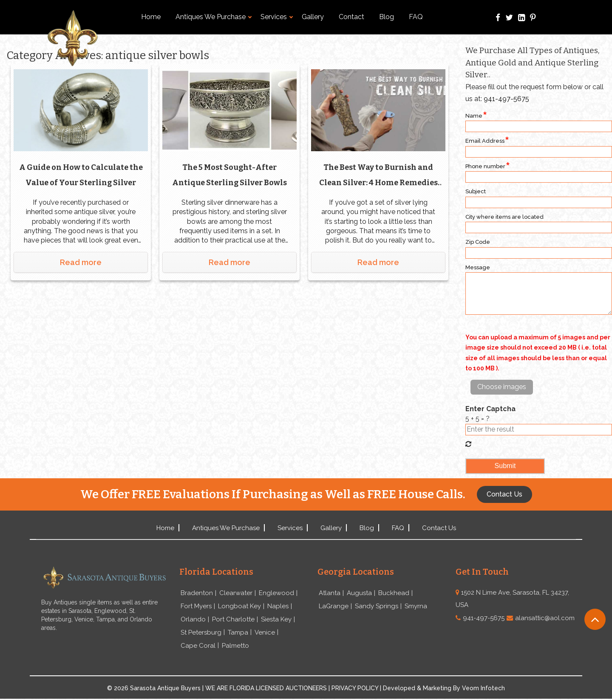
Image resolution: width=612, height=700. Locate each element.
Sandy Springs (377, 607)
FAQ (416, 17)
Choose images (502, 387)
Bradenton (197, 593)
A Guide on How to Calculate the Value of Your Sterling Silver (81, 174)
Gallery (313, 17)
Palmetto (235, 646)
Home (151, 17)
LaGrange (334, 607)
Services (277, 17)
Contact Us (439, 528)
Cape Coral (198, 646)
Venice (265, 633)
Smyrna (416, 607)
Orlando (193, 620)
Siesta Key (276, 620)
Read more (81, 261)
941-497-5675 (506, 99)
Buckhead (394, 593)
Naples (278, 607)
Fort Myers (196, 607)
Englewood (276, 593)
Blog (387, 17)
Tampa (238, 633)
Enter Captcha (490, 409)
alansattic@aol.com (545, 618)
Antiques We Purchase (214, 17)
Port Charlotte (233, 620)
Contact (351, 17)
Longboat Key (239, 607)
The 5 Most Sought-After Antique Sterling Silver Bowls (229, 174)
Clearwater (236, 593)
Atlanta (330, 593)
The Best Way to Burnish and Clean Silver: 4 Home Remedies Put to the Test (378, 176)
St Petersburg (201, 633)
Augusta (359, 593)
